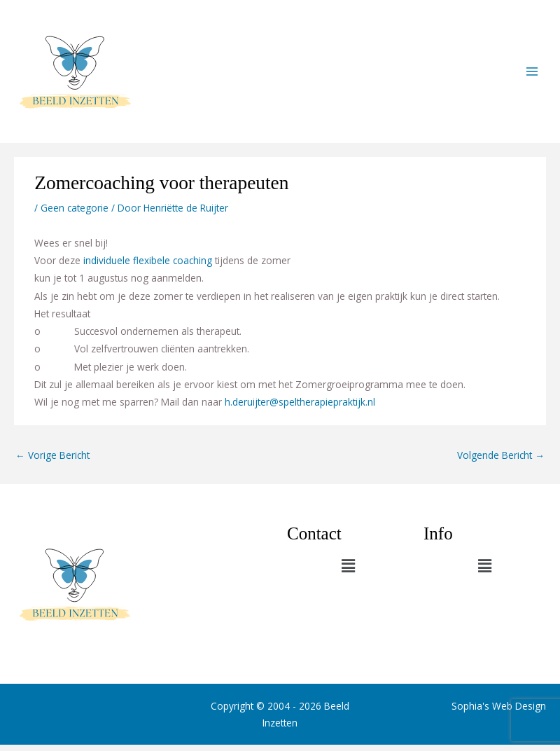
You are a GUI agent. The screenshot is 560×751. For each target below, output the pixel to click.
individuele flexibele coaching (148, 267)
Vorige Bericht (52, 461)
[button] (348, 572)
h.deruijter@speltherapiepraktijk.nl (300, 408)
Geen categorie (75, 214)
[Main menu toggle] (532, 75)
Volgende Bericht (501, 461)
